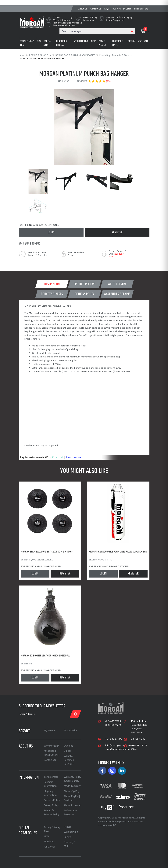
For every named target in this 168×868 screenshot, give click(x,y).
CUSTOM (132, 41)
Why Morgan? (51, 746)
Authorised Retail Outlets (51, 753)
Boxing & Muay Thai (52, 829)
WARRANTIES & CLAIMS (117, 294)
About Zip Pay (72, 791)
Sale (146, 41)
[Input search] (95, 31)
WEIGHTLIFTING (81, 41)
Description (52, 284)
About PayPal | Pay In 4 (72, 798)
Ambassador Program (71, 812)
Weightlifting (71, 832)
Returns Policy (85, 294)
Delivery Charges (52, 294)
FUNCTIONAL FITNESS (62, 43)
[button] (71, 18)
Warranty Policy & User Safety (72, 779)
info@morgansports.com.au (121, 746)
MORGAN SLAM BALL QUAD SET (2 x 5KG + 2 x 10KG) (47, 552)
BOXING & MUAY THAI (27, 43)
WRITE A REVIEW (117, 284)
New (140, 41)
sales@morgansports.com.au (121, 749)
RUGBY (94, 41)
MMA (39, 41)
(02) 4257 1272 (113, 725)
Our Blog (69, 746)
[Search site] (132, 31)
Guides (68, 751)
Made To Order (72, 786)
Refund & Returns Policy (51, 812)
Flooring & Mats (70, 844)
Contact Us (50, 760)
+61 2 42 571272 (114, 739)
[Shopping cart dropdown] (145, 31)
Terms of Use (51, 777)
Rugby (67, 837)
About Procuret (72, 805)
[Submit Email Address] (75, 714)
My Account (50, 731)
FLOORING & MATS (118, 43)
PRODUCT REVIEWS (84, 284)
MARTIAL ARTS (48, 43)
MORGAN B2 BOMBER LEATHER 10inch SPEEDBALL (45, 656)
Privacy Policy (51, 805)
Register (117, 232)
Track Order (70, 731)
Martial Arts (50, 842)
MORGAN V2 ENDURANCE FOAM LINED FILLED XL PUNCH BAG (118, 552)
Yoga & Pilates (102, 43)
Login (51, 232)
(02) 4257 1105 (116, 255)
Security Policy (52, 800)
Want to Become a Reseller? (69, 760)
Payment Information (50, 784)
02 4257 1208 (138, 739)
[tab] (52, 284)
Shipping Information (50, 793)
